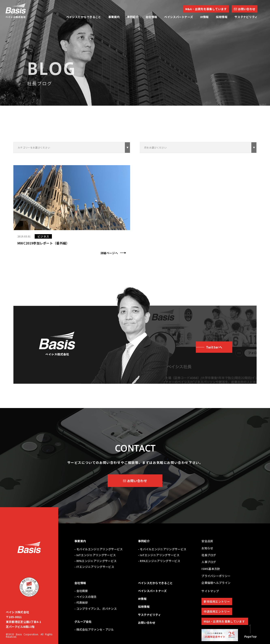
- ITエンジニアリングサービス (94, 567)
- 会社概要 (81, 591)
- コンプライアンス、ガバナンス (96, 609)
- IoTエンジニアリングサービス (95, 555)
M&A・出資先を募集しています (224, 621)
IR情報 (142, 599)
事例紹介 (144, 541)
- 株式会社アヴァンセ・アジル (94, 629)
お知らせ (207, 548)
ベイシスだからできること (155, 583)
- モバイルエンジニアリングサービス (99, 549)
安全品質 (207, 541)
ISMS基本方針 (211, 569)
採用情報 (144, 607)
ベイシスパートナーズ (152, 591)
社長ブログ (209, 555)
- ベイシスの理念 (86, 597)
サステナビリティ (150, 615)
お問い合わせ (147, 623)
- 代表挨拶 (81, 603)
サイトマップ (210, 591)
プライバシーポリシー (216, 576)
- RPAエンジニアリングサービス (95, 561)
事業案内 (80, 541)
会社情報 (80, 583)
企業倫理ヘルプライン (216, 583)
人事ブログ (209, 562)
